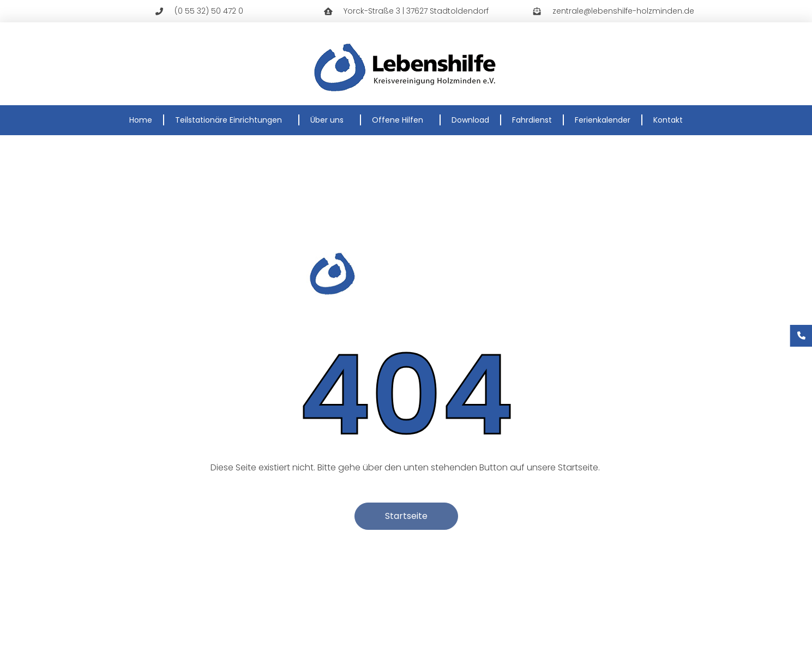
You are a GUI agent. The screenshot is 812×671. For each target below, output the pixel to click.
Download (470, 120)
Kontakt (668, 120)
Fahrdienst (532, 120)
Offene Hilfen (400, 120)
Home (141, 120)
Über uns (330, 120)
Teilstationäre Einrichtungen (231, 120)
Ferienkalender (603, 120)
